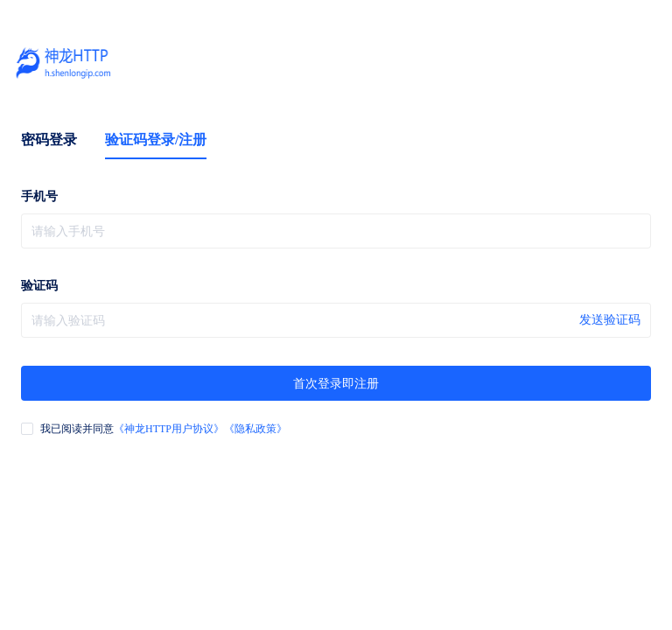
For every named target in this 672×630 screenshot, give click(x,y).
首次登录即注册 (336, 383)
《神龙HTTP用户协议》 (169, 429)
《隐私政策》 (255, 429)
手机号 (39, 196)
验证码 (39, 286)
